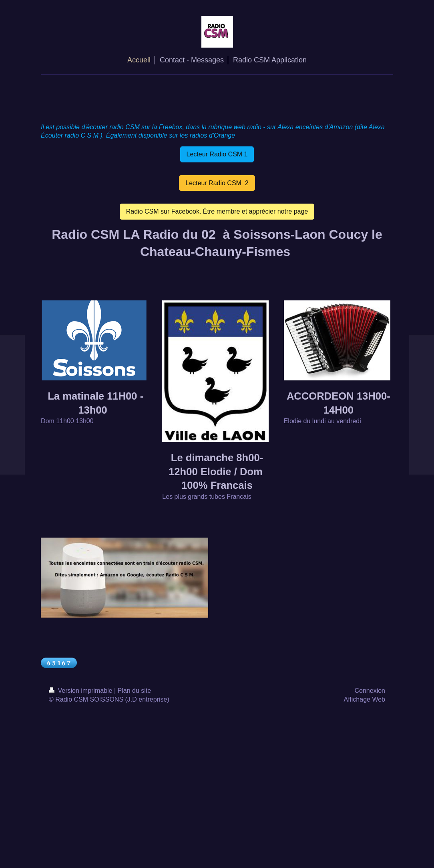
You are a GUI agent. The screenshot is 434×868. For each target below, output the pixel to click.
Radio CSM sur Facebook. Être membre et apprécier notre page (217, 211)
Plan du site (135, 691)
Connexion (370, 691)
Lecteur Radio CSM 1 (217, 154)
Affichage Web (365, 699)
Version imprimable (81, 691)
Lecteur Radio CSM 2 (217, 183)
